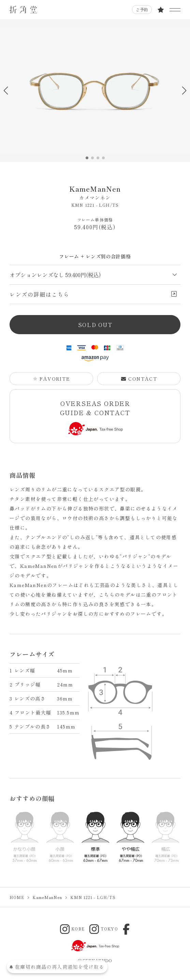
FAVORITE (51, 379)
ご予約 (142, 9)
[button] (184, 91)
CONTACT (139, 379)
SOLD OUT (95, 325)
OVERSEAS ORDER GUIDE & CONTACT (95, 417)
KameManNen (95, 193)
